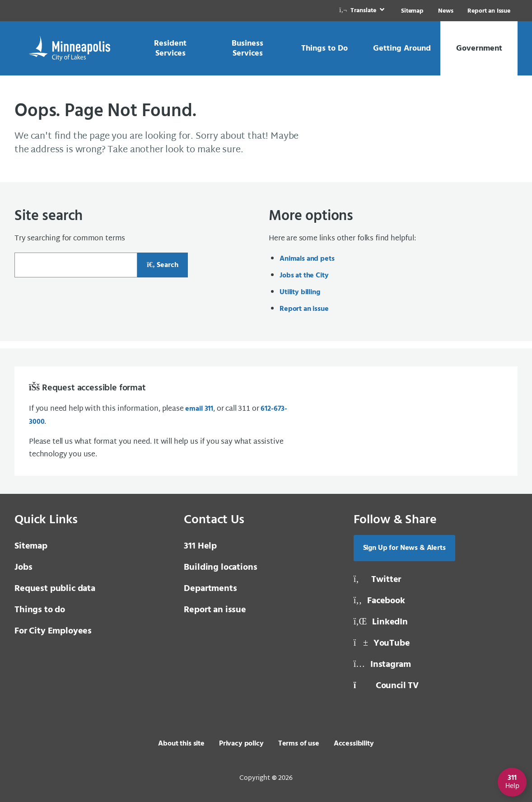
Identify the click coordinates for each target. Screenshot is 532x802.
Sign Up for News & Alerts (404, 548)
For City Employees (53, 631)
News (446, 11)
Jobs (23, 567)
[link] (363, 11)
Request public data (55, 589)
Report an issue (304, 309)
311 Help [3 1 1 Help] (200, 546)
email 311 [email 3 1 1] (199, 409)
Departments (210, 589)
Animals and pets (307, 259)
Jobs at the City (304, 276)
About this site (181, 744)
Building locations (220, 567)
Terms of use (299, 744)
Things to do (40, 610)
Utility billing (300, 292)
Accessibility (354, 744)
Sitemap (412, 11)
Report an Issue (489, 11)
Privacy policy (241, 744)
